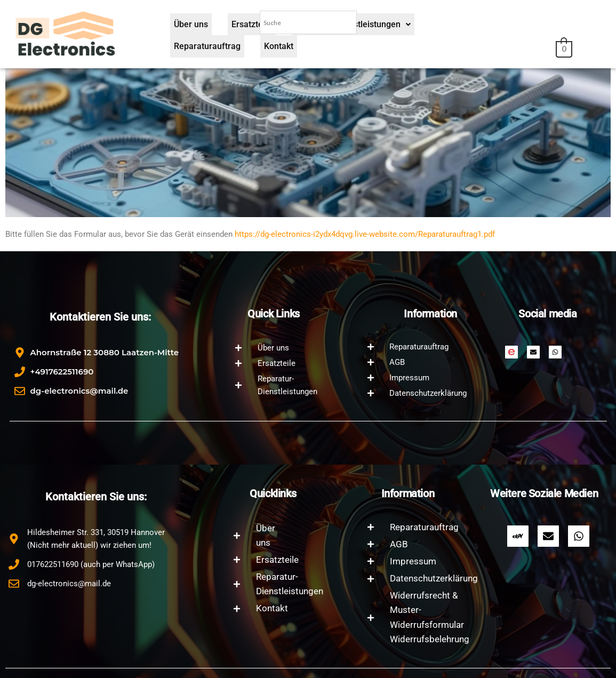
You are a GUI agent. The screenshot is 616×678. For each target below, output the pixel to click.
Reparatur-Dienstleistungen (333, 49)
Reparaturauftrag (438, 49)
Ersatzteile (240, 49)
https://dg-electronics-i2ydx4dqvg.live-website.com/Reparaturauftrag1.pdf (365, 234)
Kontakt (502, 49)
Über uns (187, 49)
